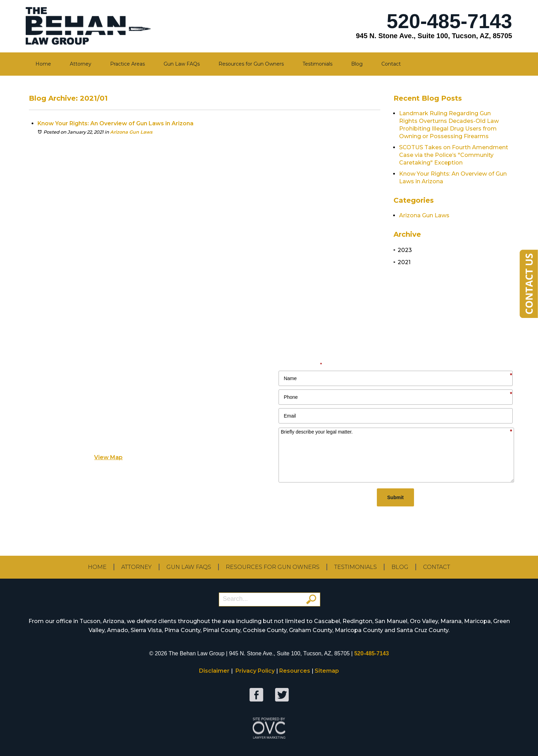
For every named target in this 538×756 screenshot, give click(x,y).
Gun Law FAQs (182, 64)
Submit (395, 497)
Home (43, 64)
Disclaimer (214, 671)
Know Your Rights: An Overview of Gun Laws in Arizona (115, 123)
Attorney (81, 64)
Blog (357, 64)
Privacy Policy (255, 671)
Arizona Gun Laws (131, 132)
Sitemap (327, 671)
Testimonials (317, 64)
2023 (403, 250)
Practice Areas (127, 64)
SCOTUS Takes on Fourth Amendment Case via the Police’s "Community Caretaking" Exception (454, 155)
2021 (402, 262)
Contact (391, 64)
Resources (295, 671)
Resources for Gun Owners (251, 64)
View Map (108, 457)
